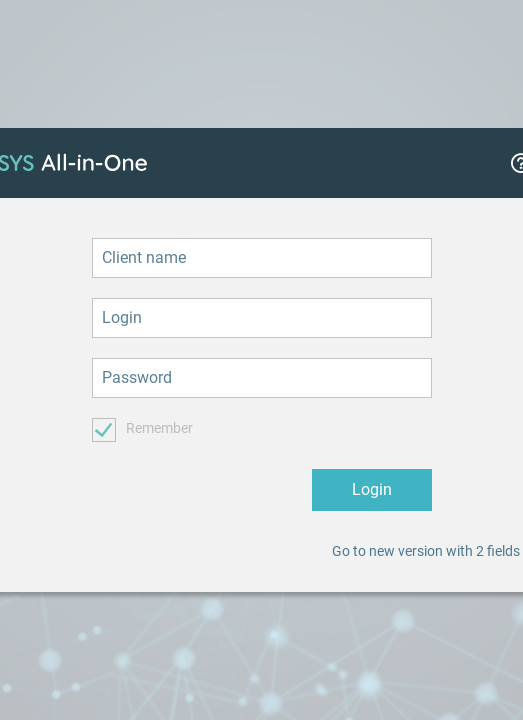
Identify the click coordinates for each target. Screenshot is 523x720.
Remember (159, 428)
